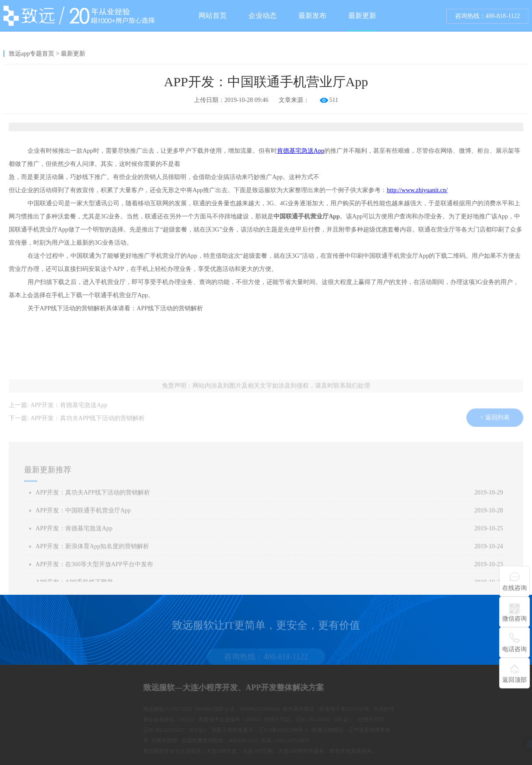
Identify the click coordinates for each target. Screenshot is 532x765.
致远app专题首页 (31, 54)
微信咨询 (514, 619)
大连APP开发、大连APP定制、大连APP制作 (361, 751)
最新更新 (362, 21)
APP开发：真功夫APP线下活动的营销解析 (87, 422)
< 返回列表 (495, 425)
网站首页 (213, 16)
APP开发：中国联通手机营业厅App (83, 518)
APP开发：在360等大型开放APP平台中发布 (94, 572)
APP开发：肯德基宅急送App (69, 409)
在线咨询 (514, 588)
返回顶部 (514, 680)
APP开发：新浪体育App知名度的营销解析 (92, 554)
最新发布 (312, 16)
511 (334, 100)
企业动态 (262, 16)
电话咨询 (514, 649)
